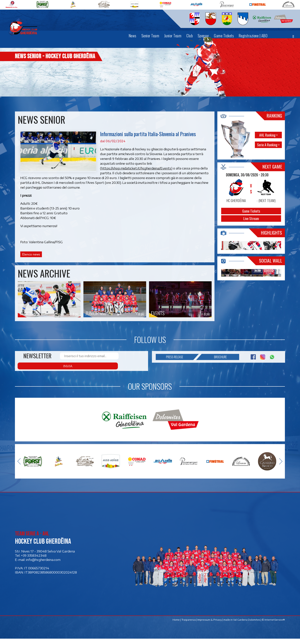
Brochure (214, 371)
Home (176, 625)
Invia (130, 371)
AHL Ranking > (268, 135)
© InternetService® (274, 625)
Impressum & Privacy (210, 625)
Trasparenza (189, 625)
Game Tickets (251, 211)
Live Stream (251, 218)
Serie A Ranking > (269, 145)
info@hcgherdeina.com (43, 565)
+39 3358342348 (34, 561)
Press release (180, 371)
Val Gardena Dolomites (247, 625)
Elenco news (31, 254)
